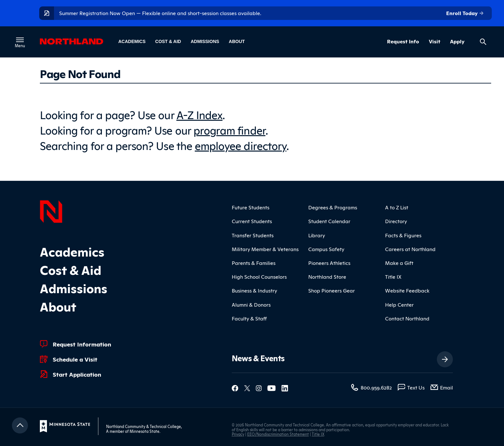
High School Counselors (259, 276)
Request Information (82, 344)
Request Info (403, 41)
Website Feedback (407, 290)
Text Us (416, 387)
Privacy (238, 434)
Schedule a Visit (75, 359)
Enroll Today (465, 13)
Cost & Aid (168, 41)
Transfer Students (253, 235)
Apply (457, 41)
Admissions (205, 41)
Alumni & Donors (251, 304)
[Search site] (483, 42)
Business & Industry (254, 290)
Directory (396, 221)
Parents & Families (254, 263)
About (237, 41)
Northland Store (327, 276)
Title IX (393, 276)
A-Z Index (200, 114)
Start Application (77, 374)
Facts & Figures (403, 235)
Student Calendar (329, 221)
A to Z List (397, 207)
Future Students (251, 207)
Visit (435, 41)
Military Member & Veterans (265, 249)
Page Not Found (80, 73)
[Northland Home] (51, 211)
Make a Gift (399, 263)
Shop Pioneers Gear (332, 290)
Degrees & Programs (333, 207)
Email (446, 387)
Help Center (399, 304)
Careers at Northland (410, 249)
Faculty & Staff (249, 318)
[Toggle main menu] (20, 40)
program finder (230, 130)
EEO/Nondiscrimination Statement (278, 434)
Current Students (252, 221)
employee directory (241, 145)
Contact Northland (407, 318)
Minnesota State (144, 431)
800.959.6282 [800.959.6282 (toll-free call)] (376, 387)
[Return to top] (20, 425)
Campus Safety (326, 249)
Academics (132, 41)
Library (317, 235)
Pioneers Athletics (329, 263)
